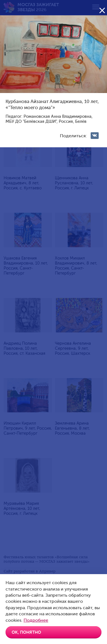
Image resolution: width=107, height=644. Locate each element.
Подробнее (36, 620)
